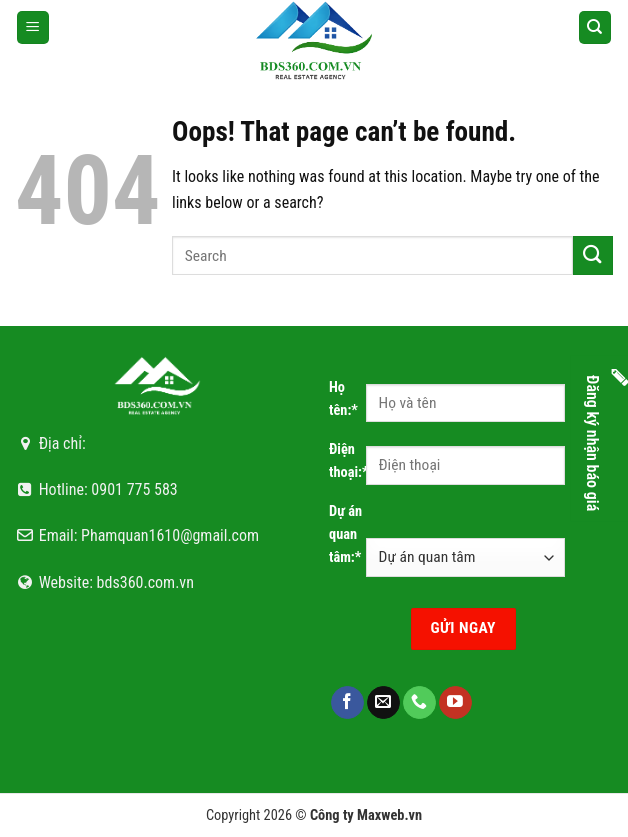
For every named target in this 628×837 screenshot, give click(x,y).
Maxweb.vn (389, 815)
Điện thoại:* (347, 461)
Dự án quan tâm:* (345, 534)
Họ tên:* (343, 399)
